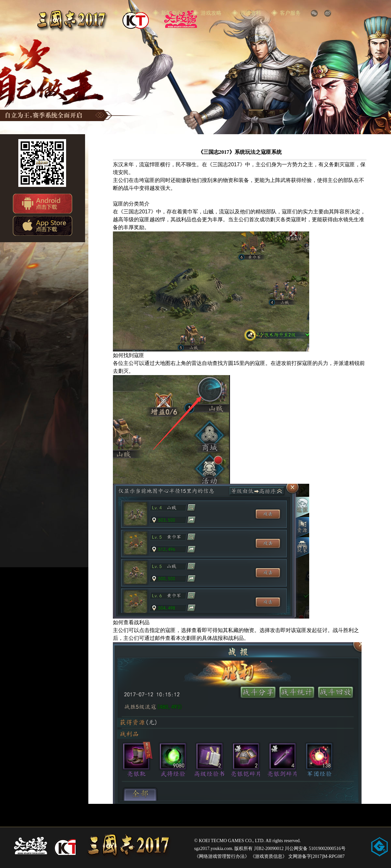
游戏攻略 (211, 13)
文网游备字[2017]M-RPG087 (317, 856)
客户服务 (290, 13)
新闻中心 (171, 13)
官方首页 (132, 13)
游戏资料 (251, 13)
